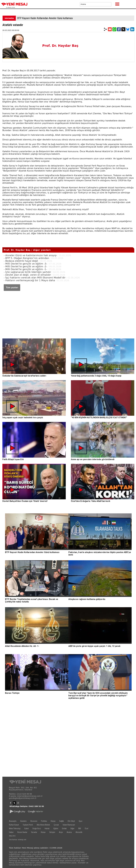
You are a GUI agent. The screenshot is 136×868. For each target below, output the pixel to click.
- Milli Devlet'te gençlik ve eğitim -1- (25, 269)
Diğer (72, 829)
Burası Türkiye (12, 693)
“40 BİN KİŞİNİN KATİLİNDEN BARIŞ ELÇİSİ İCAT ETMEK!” (99, 418)
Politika (44, 821)
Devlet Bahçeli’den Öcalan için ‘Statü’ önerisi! (25, 501)
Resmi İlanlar (22, 832)
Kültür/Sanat (14, 825)
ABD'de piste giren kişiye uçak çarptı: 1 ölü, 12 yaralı (94, 646)
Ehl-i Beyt (71, 821)
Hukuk (47, 829)
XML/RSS (12, 836)
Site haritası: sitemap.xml (18, 840)
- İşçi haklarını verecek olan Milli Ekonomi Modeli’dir (35, 278)
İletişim (52, 832)
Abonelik (79, 832)
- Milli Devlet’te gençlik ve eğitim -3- (25, 264)
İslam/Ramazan (69, 825)
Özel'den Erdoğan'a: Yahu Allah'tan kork (91, 501)
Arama (69, 832)
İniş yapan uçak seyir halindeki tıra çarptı (23, 418)
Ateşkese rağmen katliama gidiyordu (87, 599)
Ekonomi (34, 821)
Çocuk (56, 825)
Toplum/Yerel (28, 825)
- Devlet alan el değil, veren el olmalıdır (27, 275)
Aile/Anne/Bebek (43, 825)
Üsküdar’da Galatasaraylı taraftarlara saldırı (24, 376)
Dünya (53, 821)
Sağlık (62, 821)
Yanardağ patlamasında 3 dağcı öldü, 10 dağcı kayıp (96, 376)
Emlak (64, 829)
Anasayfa (13, 821)
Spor (81, 821)
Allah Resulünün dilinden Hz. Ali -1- (22, 646)
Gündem (23, 821)
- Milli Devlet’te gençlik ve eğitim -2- (25, 266)
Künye (43, 832)
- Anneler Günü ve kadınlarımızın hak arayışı (30, 255)
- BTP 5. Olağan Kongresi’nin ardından (26, 258)
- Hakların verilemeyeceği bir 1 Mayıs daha (29, 280)
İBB (80, 829)
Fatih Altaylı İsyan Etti (13, 459)
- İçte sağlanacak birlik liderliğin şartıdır (27, 272)
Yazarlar (34, 832)
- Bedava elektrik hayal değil (21, 261)
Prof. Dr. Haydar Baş (60, 46)
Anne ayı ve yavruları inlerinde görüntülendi (93, 459)
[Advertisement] (68, 312)
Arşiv (61, 832)
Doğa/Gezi (37, 829)
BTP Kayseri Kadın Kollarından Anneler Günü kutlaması (45, 18)
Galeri (26, 829)
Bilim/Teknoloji (15, 829)
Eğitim (56, 829)
